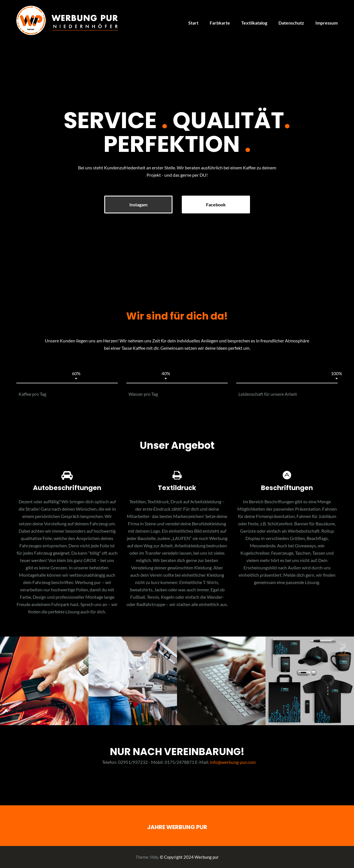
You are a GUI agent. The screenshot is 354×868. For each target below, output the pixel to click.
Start (193, 23)
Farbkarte (220, 23)
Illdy (154, 857)
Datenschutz (291, 23)
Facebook (216, 205)
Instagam (138, 205)
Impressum (327, 23)
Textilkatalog (254, 23)
